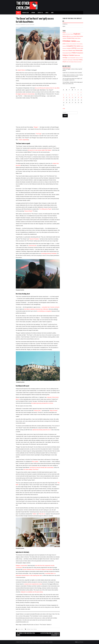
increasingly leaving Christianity (49, 253)
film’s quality (35, 462)
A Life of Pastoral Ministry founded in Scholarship (50, 634)
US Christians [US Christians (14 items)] (71, 62)
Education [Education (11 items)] (64, 46)
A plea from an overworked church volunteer (72, 73)
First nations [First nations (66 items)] (77, 46)
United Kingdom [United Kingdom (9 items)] (70, 60)
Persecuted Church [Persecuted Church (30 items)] (67, 53)
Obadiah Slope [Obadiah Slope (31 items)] (72, 50)
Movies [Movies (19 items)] (64, 51)
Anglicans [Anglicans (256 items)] (77, 34)
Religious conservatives (22, 566)
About (47, 13)
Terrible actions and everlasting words (26, 634)
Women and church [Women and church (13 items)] (78, 62)
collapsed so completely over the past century (32, 592)
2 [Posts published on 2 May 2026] (81, 92)
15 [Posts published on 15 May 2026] (78, 97)
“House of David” (28, 211)
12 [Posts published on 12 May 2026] (70, 97)
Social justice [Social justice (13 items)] (73, 58)
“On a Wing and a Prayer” (45, 209)
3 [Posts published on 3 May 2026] (63, 95)
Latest (19, 629)
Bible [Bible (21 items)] (68, 36)
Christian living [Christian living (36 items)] (70, 38)
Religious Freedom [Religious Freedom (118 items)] (68, 55)
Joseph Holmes (21, 70)
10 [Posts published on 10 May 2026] (64, 97)
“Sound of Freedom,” (34, 239)
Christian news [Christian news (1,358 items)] (69, 41)
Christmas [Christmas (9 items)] (68, 44)
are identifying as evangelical (44, 311)
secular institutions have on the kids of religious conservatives (38, 569)
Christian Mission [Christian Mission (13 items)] (77, 38)
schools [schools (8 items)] (69, 58)
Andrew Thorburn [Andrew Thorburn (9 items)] (70, 34)
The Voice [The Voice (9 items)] (81, 58)
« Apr (64, 109)
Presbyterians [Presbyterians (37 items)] (80, 53)
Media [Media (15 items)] (82, 48)
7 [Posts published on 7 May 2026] (75, 95)
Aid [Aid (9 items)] (66, 34)
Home (52, 13)
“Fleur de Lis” (42, 514)
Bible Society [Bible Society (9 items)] (71, 36)
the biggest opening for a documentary (25, 94)
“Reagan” (36, 127)
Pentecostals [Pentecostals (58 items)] (79, 50)
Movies (35, 629)
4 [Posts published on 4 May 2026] (66, 95)
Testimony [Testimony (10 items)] (77, 58)
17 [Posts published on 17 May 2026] (64, 100)
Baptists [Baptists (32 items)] (64, 36)
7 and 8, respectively (23, 140)
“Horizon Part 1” (38, 411)
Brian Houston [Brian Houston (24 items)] (80, 36)
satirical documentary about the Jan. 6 (42, 430)
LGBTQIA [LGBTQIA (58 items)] (74, 48)
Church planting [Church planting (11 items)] (80, 44)
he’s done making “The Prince (31, 469)
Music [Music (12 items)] (67, 51)
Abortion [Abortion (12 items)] (64, 34)
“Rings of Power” (54, 411)
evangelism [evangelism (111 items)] (70, 46)
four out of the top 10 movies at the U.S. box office (47, 88)
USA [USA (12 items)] (67, 62)
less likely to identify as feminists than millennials (36, 309)
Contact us (40, 13)
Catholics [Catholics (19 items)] (64, 38)
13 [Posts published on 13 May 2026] (73, 97)
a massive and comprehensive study (33, 584)
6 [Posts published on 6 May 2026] (72, 95)
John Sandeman (31, 25)
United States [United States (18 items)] (76, 60)
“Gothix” (34, 514)
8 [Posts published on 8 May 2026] (78, 95)
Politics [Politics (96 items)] (74, 53)
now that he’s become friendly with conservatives (42, 467)
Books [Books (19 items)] (75, 36)
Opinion (33, 13)
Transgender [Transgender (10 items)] (65, 60)
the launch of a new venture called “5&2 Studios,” (40, 150)
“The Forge (38, 134)
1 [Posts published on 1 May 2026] (78, 92)
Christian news (30, 629)
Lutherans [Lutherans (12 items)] (79, 48)
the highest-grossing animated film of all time (42, 403)
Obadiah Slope (26, 13)
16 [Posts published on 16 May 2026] (81, 97)
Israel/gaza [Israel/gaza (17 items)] (69, 48)
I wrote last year (32, 246)
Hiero (76, 642)
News (18, 13)
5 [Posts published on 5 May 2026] (69, 95)
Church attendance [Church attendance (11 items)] (73, 44)
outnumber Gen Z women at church (51, 307)
